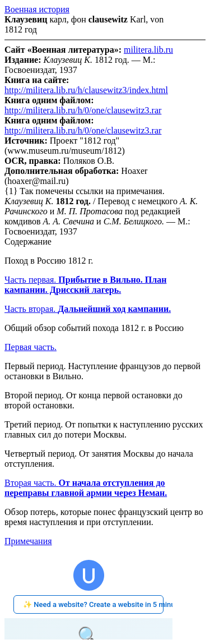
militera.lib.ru (148, 50)
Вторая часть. (86, 488)
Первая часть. (31, 347)
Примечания (28, 541)
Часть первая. (85, 285)
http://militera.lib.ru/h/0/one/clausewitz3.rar (83, 110)
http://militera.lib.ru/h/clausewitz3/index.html (86, 90)
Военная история (37, 9)
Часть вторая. (88, 309)
